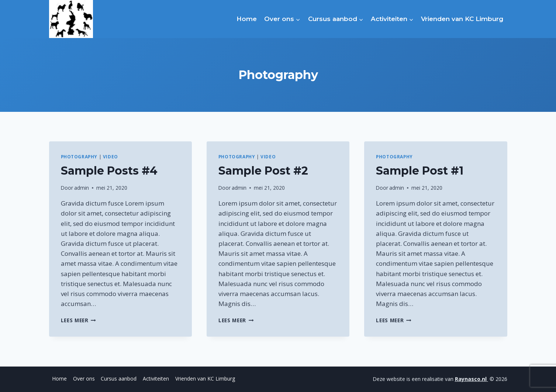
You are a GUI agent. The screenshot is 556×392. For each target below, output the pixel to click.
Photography (79, 157)
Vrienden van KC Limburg (462, 19)
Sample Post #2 (263, 171)
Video (110, 157)
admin (82, 188)
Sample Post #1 (420, 171)
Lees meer (79, 320)
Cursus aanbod (119, 379)
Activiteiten (156, 379)
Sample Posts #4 (109, 171)
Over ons (84, 379)
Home (247, 19)
